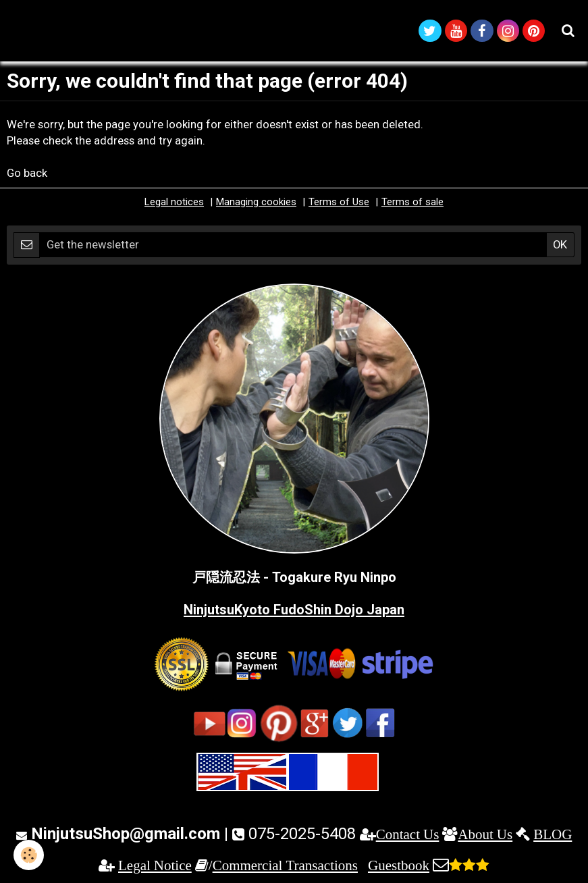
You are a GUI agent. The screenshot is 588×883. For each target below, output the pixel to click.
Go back (27, 173)
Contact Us (408, 834)
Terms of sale (412, 202)
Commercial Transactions (285, 865)
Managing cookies (256, 202)
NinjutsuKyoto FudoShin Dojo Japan (294, 610)
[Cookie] (29, 855)
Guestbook (399, 865)
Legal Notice (155, 865)
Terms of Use (339, 202)
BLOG (553, 834)
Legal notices (174, 202)
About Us (485, 834)
